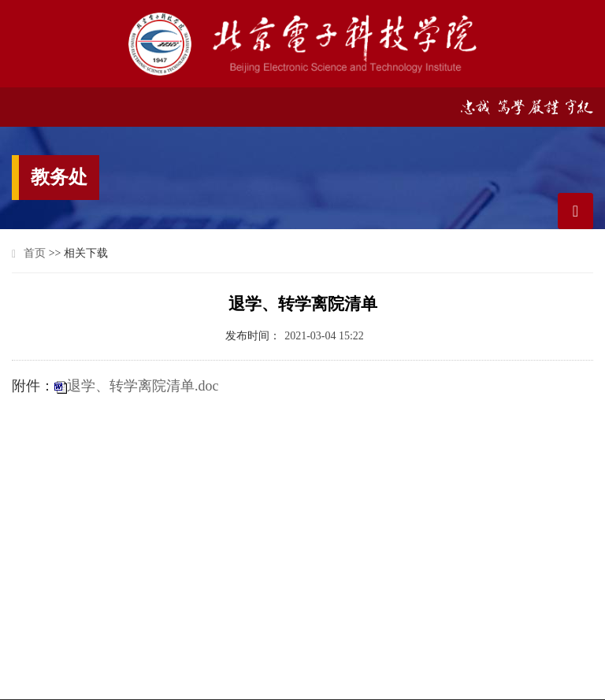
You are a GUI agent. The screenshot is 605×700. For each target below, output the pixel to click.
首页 (35, 253)
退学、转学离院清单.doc (143, 386)
